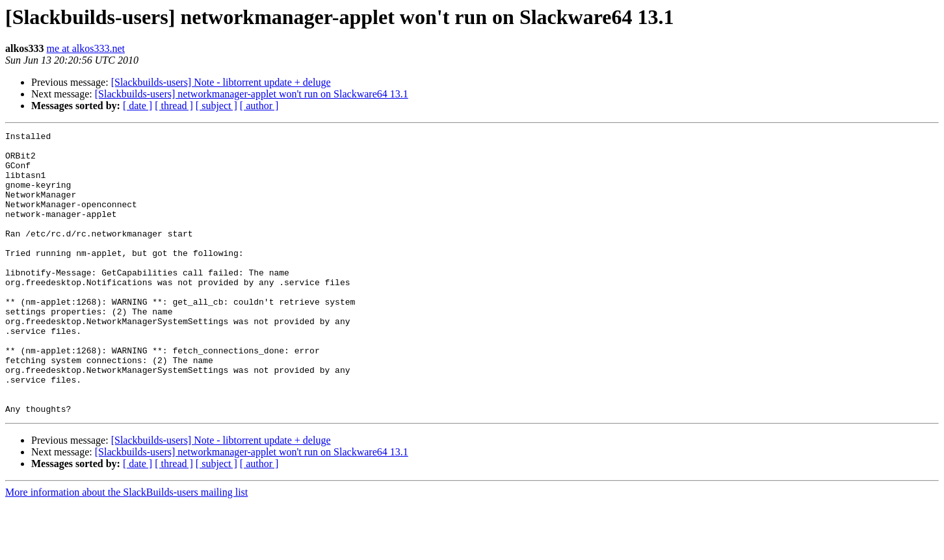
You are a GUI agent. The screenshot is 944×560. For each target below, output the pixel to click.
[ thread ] (174, 106)
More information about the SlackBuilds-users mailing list (126, 549)
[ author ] (259, 106)
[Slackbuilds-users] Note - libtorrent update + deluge (221, 82)
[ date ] (138, 106)
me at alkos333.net (86, 48)
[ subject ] (216, 106)
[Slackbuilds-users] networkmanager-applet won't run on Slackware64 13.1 (252, 94)
